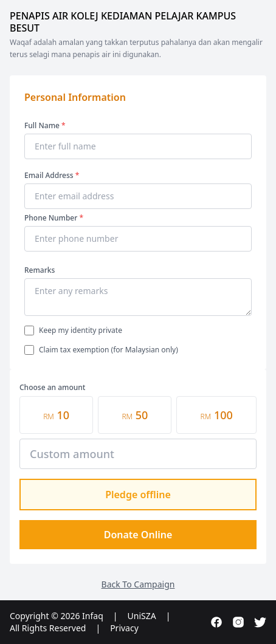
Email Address (52, 175)
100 (217, 415)
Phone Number (54, 218)
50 (135, 415)
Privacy (124, 628)
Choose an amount (52, 387)
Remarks (40, 270)
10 (56, 415)
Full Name (45, 125)
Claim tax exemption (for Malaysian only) (109, 350)
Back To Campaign (138, 584)
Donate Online (138, 535)
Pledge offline (138, 495)
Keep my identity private (81, 331)
